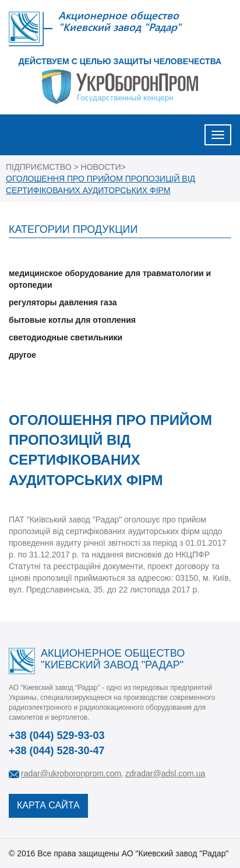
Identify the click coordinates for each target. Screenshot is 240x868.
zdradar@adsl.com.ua (165, 773)
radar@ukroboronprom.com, (72, 773)
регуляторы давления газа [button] (63, 302)
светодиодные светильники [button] (66, 337)
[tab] (120, 256)
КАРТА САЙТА (48, 805)
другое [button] (22, 355)
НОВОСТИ (101, 167)
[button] (120, 256)
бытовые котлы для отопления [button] (72, 320)
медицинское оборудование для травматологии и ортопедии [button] (110, 279)
